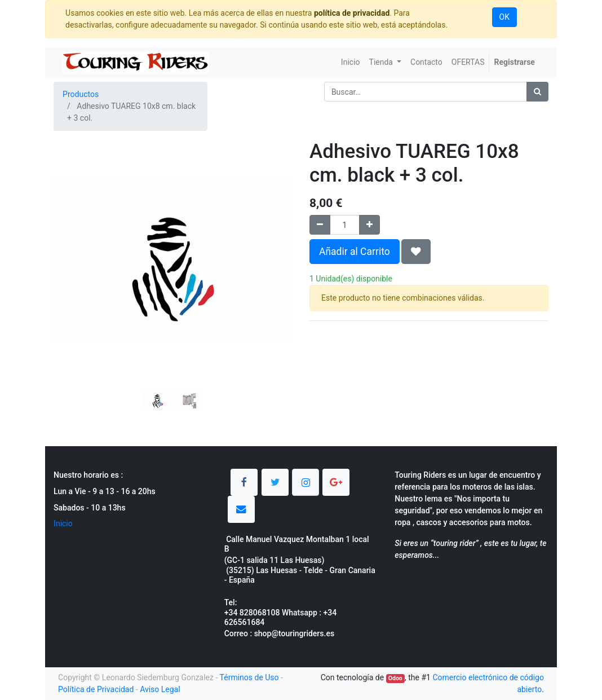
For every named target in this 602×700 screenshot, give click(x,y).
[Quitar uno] (320, 225)
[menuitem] (351, 62)
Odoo (395, 678)
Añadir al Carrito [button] (355, 252)
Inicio (63, 523)
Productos (81, 94)
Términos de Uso (249, 677)
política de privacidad (352, 13)
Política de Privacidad (96, 689)
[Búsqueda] (537, 92)
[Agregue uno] (369, 225)
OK (504, 17)
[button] (72, 253)
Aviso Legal (160, 689)
